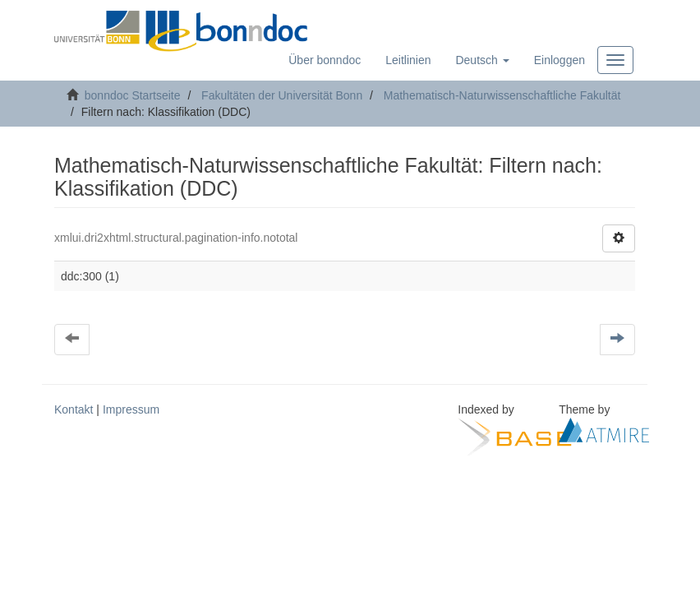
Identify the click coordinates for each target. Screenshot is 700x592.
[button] (482, 60)
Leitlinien (408, 60)
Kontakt (74, 409)
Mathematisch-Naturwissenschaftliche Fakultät (502, 95)
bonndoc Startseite (133, 95)
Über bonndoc (325, 60)
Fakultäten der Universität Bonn (282, 95)
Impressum (131, 409)
